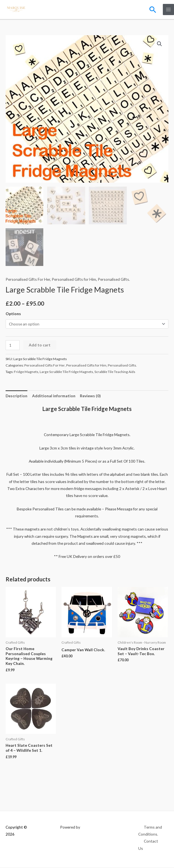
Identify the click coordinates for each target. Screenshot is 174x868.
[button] (153, 9)
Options (13, 314)
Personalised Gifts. (114, 280)
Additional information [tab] (54, 397)
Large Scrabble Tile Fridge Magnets (66, 373)
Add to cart (40, 346)
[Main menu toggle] (169, 10)
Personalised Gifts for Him (74, 280)
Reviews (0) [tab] (90, 397)
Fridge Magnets (26, 373)
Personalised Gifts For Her (28, 280)
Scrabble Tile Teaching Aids (115, 373)
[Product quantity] (13, 346)
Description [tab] (16, 397)
